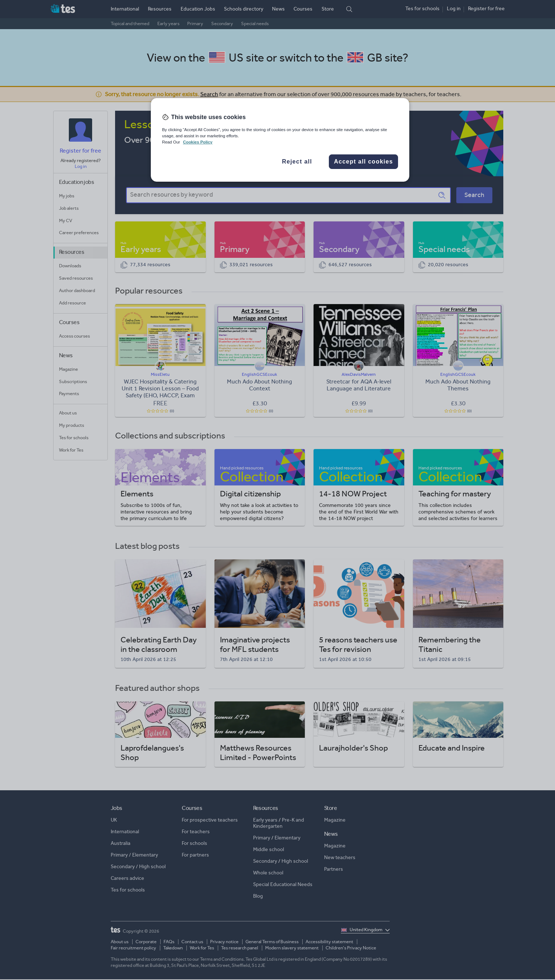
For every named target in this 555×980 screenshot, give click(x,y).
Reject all (297, 162)
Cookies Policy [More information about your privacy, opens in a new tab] (198, 142)
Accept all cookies (363, 162)
